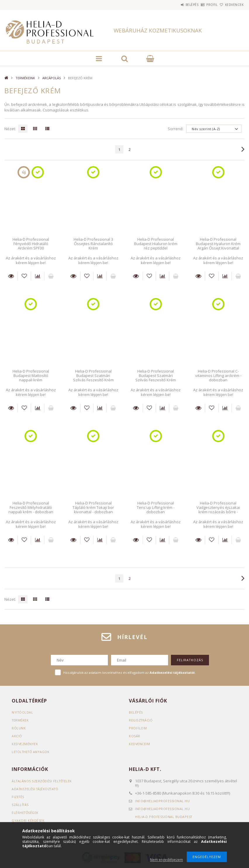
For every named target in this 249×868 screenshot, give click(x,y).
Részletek (11, 276)
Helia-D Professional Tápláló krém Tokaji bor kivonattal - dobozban (93, 508)
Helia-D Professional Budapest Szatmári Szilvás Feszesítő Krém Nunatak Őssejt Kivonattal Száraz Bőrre (156, 380)
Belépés (176, 5)
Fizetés (18, 797)
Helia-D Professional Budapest (164, 817)
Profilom (138, 728)
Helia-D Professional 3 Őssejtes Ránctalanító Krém (93, 244)
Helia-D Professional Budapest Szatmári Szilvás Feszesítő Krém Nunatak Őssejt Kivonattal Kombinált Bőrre (93, 380)
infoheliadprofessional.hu (162, 801)
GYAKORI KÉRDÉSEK (28, 820)
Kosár (135, 736)
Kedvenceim (140, 744)
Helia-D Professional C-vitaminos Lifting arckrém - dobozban (218, 376)
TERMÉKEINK (25, 78)
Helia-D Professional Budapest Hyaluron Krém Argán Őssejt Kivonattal (218, 244)
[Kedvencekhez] (24, 276)
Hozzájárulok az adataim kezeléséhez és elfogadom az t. (129, 672)
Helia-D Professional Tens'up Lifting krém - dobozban (156, 508)
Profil (202, 5)
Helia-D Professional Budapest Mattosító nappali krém (31, 376)
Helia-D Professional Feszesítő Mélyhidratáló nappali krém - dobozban (31, 508)
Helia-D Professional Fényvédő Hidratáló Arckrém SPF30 (31, 244)
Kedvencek (231, 5)
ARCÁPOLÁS (52, 78)
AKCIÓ (17, 736)
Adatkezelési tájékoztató (36, 789)
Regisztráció (141, 720)
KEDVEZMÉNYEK (25, 744)
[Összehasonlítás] (37, 276)
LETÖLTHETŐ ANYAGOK (32, 752)
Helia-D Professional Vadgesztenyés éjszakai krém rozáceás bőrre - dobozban (218, 510)
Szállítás (20, 805)
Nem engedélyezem (166, 860)
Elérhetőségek (26, 813)
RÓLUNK (19, 728)
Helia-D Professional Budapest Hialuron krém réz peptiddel (156, 244)
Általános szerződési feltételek (43, 781)
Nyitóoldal (23, 712)
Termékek (20, 720)
